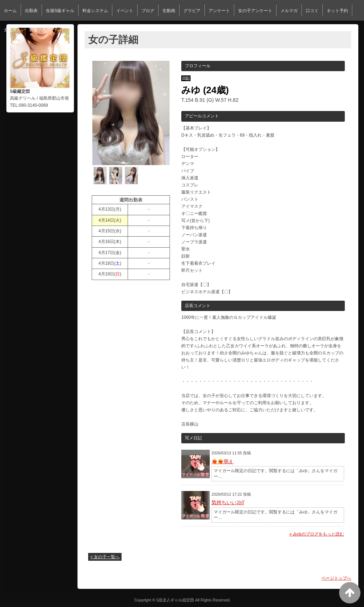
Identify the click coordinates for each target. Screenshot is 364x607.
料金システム (95, 11)
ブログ (148, 11)
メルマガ (289, 11)
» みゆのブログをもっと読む (317, 534)
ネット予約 (337, 11)
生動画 (169, 11)
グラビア (192, 11)
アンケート (219, 11)
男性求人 (38, 30)
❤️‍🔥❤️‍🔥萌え (223, 461)
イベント (125, 11)
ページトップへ (336, 578)
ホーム (10, 11)
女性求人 (12, 30)
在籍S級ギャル (60, 11)
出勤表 (31, 11)
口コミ (312, 11)
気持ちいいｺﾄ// (228, 502)
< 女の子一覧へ (105, 557)
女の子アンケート (255, 11)
